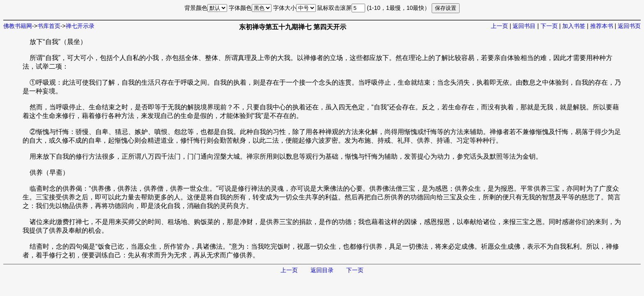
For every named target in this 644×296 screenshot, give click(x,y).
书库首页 (49, 26)
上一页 (499, 26)
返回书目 (524, 26)
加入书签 (574, 26)
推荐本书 (602, 26)
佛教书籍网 (18, 26)
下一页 (549, 26)
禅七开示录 (80, 26)
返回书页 (629, 26)
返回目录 (322, 270)
